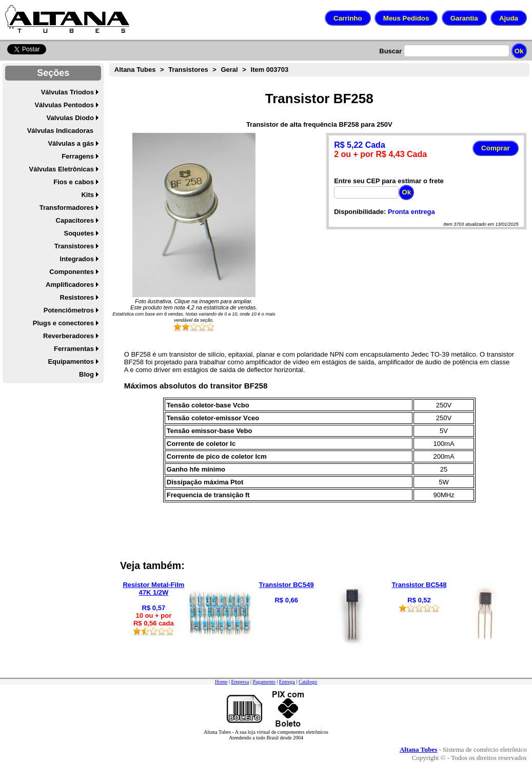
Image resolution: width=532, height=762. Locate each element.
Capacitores (75, 220)
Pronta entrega (411, 212)
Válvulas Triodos (67, 92)
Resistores (77, 297)
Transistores (74, 246)
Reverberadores (68, 336)
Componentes (72, 272)
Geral (229, 70)
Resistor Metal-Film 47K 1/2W (153, 589)
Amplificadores (70, 285)
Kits (87, 195)
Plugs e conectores (63, 323)
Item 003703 (270, 70)
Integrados (77, 259)
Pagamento (264, 682)
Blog (86, 374)
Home (221, 682)
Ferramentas (74, 349)
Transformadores (67, 208)
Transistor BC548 (419, 585)
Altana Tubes (135, 70)
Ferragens (78, 156)
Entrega (287, 682)
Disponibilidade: (360, 212)
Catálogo (308, 682)
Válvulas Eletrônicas (62, 169)
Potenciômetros (69, 310)
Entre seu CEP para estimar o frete (389, 181)
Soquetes (79, 233)
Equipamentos (71, 362)
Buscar (390, 51)
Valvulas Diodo (70, 118)
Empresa (240, 682)
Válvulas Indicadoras (60, 131)
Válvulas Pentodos (64, 105)
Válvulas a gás (71, 143)
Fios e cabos (74, 182)
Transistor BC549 (287, 585)
